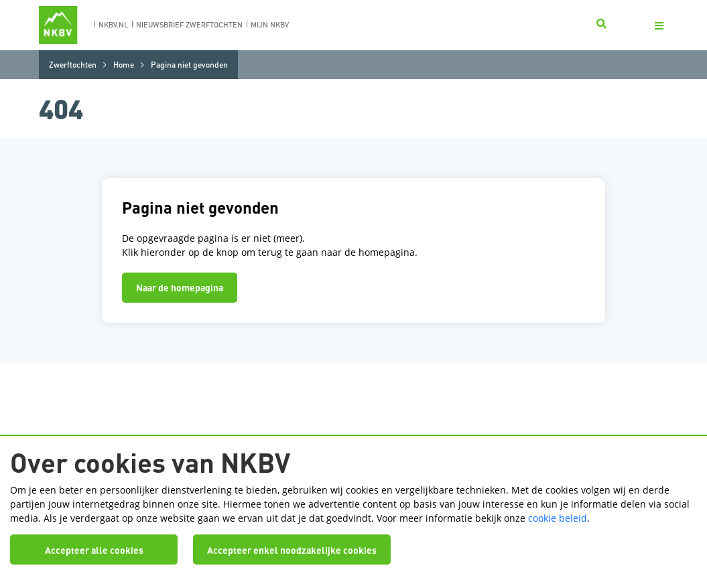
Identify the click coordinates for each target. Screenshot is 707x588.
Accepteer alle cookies (94, 550)
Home (124, 65)
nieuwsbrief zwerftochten (189, 25)
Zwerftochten (73, 65)
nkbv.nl (113, 25)
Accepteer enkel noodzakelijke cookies (292, 550)
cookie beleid (558, 518)
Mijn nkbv (270, 25)
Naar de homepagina (180, 287)
